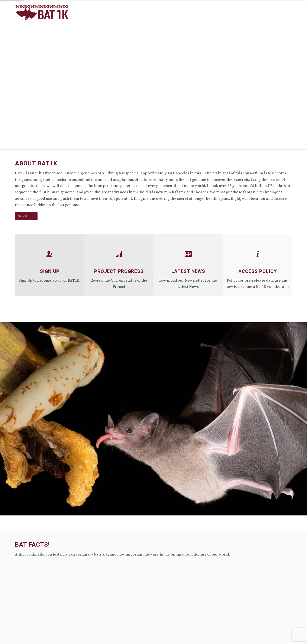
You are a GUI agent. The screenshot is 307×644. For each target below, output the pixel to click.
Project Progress (119, 271)
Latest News (188, 271)
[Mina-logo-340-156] (42, 13)
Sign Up (50, 271)
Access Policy (258, 271)
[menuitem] (167, 13)
